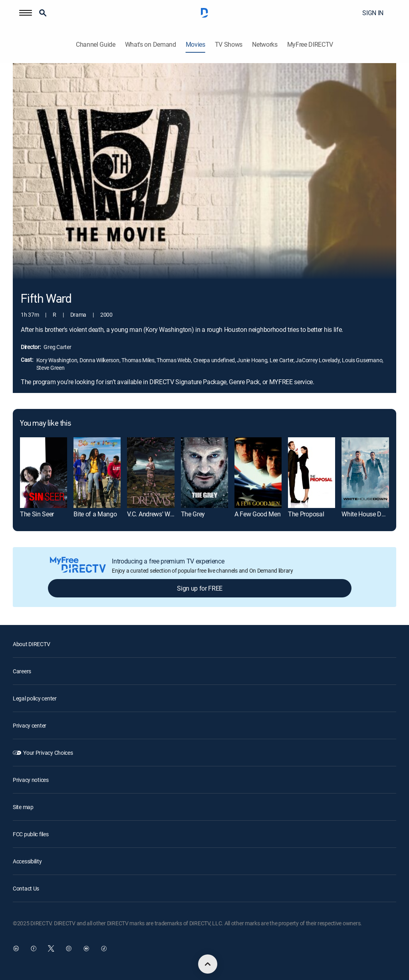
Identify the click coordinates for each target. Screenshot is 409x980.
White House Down (367, 514)
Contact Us (26, 888)
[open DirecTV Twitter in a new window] (51, 948)
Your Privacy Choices (48, 753)
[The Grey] (204, 473)
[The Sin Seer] (44, 473)
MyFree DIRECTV (310, 45)
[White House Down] (365, 473)
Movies (196, 45)
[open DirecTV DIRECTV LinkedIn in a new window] (16, 948)
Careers (22, 671)
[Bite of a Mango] (97, 473)
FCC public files (31, 834)
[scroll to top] (208, 964)
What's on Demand (151, 45)
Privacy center (30, 725)
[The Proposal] (312, 473)
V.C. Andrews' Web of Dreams (167, 514)
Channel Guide (96, 45)
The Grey (193, 514)
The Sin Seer (37, 514)
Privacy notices (31, 780)
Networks (265, 45)
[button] (26, 13)
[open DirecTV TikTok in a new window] (104, 948)
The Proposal (306, 514)
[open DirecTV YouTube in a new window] (86, 948)
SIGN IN (373, 13)
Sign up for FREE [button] (200, 588)
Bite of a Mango (95, 514)
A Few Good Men (258, 514)
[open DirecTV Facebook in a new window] (34, 948)
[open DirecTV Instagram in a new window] (69, 948)
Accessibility (27, 861)
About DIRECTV (31, 644)
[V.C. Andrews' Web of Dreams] (151, 473)
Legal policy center (35, 698)
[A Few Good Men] (258, 473)
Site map (23, 807)
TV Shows (229, 45)
